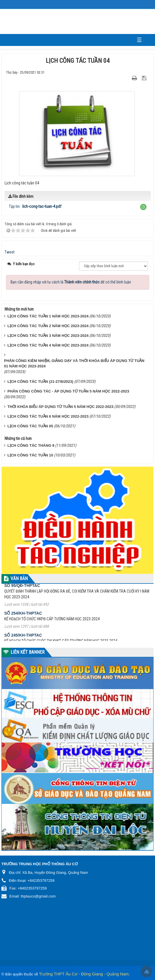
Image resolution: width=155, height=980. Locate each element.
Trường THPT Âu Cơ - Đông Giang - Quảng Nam (84, 974)
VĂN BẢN (19, 578)
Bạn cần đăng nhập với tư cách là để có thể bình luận (71, 282)
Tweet (10, 252)
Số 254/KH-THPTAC (23, 619)
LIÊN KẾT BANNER (28, 652)
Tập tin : (35, 206)
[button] (143, 207)
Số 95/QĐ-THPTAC (22, 591)
